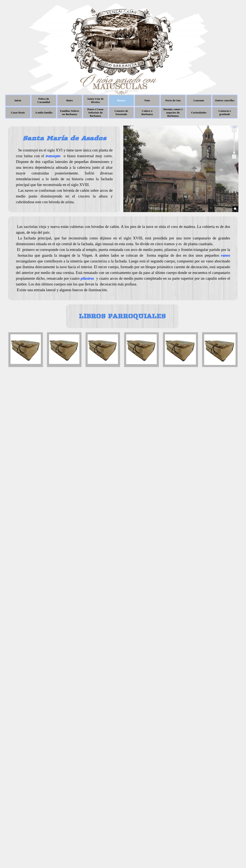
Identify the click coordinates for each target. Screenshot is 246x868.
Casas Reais (18, 113)
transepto (53, 156)
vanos (226, 255)
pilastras (87, 278)
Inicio (18, 100)
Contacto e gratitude (225, 113)
